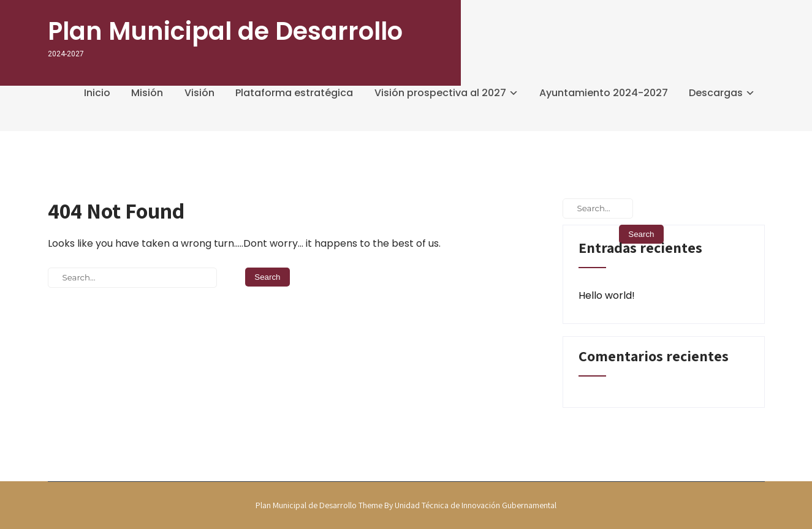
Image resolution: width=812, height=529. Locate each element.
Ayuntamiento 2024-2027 (604, 93)
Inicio (97, 93)
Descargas (716, 93)
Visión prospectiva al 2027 (440, 93)
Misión (147, 93)
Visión (199, 93)
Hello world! (607, 295)
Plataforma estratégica (294, 93)
